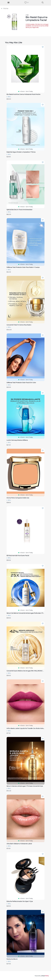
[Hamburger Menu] (8, 3)
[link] (26, 3)
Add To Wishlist (43, 47)
